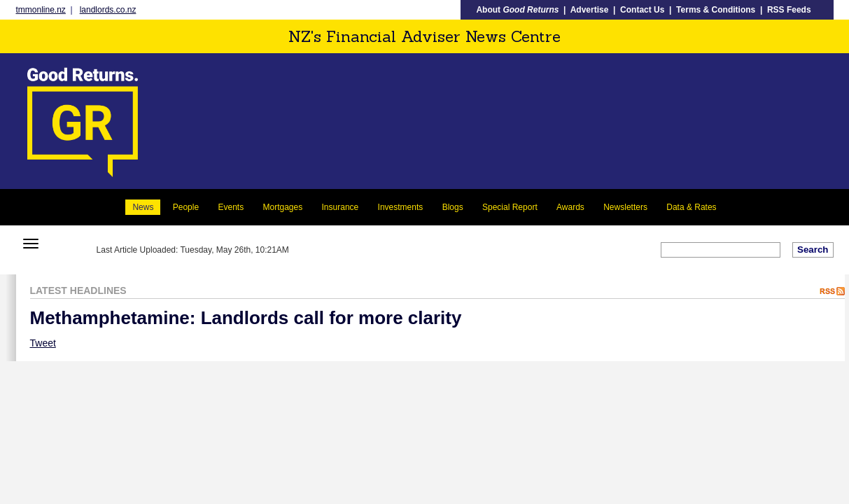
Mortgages (282, 207)
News (143, 207)
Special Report (510, 207)
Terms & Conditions (716, 10)
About (517, 10)
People (186, 207)
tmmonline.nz (41, 10)
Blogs (453, 207)
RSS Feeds (789, 10)
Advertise (590, 10)
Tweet (43, 343)
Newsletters (625, 207)
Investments (401, 207)
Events (231, 207)
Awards (570, 207)
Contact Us (642, 10)
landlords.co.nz (108, 10)
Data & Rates (691, 207)
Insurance (341, 207)
